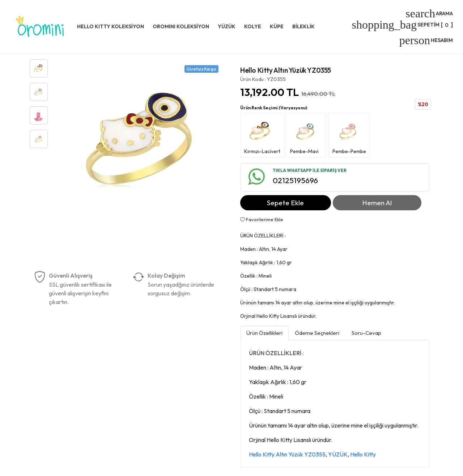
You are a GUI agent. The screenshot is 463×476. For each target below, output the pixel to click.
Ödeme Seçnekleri (317, 333)
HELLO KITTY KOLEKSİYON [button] (111, 26)
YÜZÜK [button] (227, 26)
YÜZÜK (338, 454)
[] (402, 25)
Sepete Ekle (285, 203)
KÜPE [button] (277, 26)
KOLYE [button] (253, 26)
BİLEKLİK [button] (303, 26)
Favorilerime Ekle (262, 219)
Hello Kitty (363, 454)
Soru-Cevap (366, 333)
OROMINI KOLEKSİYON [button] (181, 26)
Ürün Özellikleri (264, 333)
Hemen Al (377, 203)
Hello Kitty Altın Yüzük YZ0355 (287, 454)
